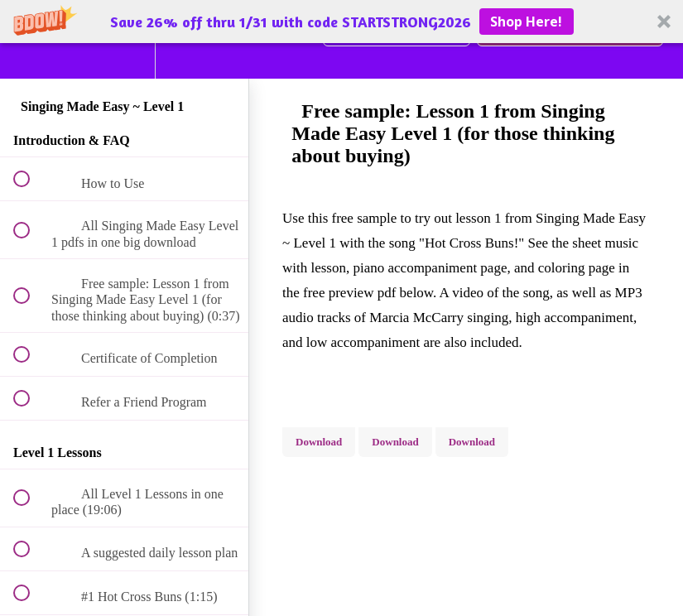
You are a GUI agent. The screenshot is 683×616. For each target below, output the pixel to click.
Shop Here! (526, 22)
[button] (341, 22)
